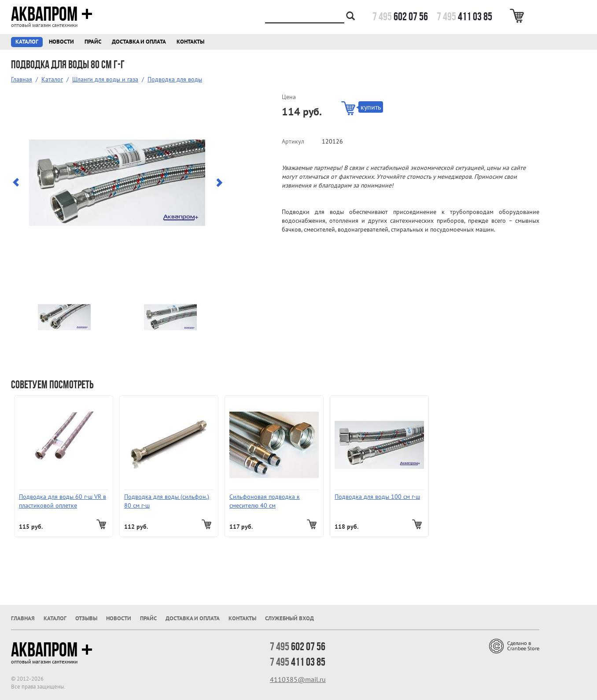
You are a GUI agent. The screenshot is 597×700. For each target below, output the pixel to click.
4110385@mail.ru (298, 679)
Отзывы (86, 618)
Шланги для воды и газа (105, 79)
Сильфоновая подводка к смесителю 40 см (265, 501)
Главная (22, 79)
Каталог (27, 42)
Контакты (190, 42)
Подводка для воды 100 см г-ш (377, 497)
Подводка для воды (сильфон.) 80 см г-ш (167, 501)
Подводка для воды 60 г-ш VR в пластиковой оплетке (63, 501)
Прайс (93, 42)
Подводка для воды (175, 79)
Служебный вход (289, 618)
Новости (61, 42)
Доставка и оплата (139, 42)
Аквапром (52, 14)
